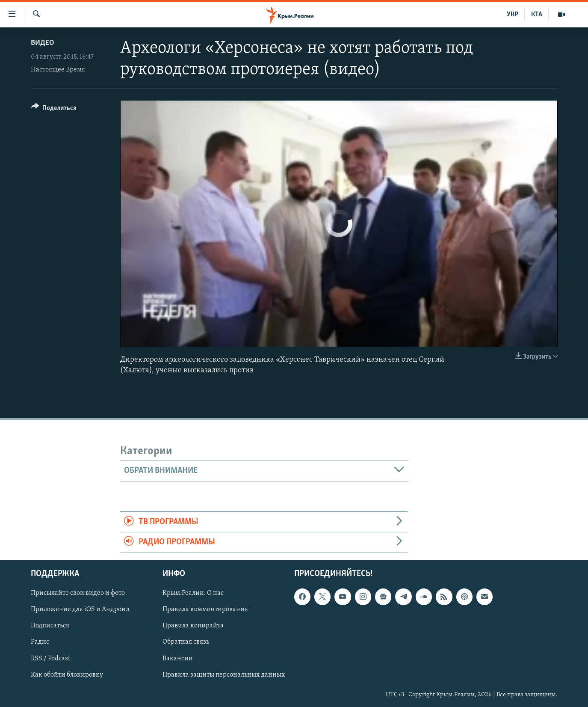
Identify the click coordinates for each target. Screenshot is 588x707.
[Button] (54, 109)
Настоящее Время (58, 70)
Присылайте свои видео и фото (78, 594)
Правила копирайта (193, 626)
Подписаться (50, 626)
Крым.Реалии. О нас (193, 594)
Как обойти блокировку (67, 675)
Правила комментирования (205, 610)
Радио (40, 642)
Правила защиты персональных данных (224, 675)
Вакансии (178, 659)
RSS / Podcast (50, 659)
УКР (513, 15)
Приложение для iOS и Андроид (80, 610)
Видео (43, 43)
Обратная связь (186, 642)
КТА (537, 15)
